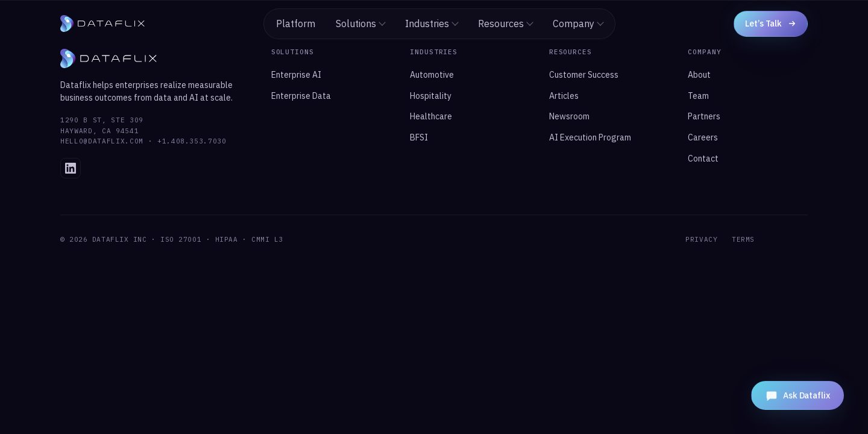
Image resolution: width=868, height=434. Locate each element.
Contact (703, 159)
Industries (432, 24)
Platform (296, 24)
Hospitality (431, 96)
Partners (704, 116)
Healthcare (431, 116)
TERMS (743, 239)
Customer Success (584, 75)
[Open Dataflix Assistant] (797, 395)
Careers (703, 137)
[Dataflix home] (102, 24)
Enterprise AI (296, 75)
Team (698, 96)
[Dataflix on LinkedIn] (71, 168)
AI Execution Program (590, 137)
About (699, 75)
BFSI (419, 137)
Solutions (361, 24)
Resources (506, 24)
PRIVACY (701, 239)
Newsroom (569, 116)
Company (578, 24)
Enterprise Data (301, 96)
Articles (564, 96)
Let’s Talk (771, 24)
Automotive (432, 75)
